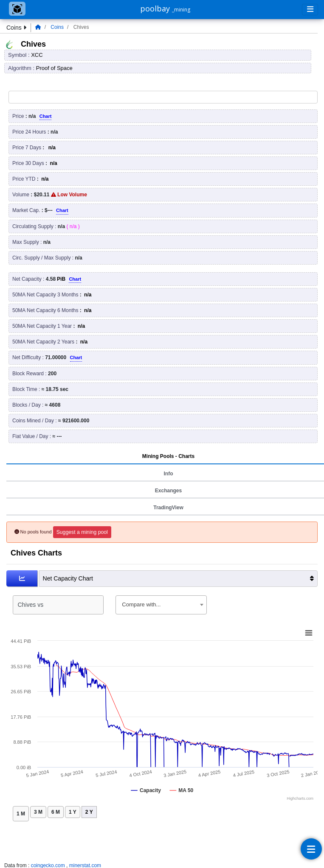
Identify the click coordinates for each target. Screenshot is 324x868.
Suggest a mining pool (82, 532)
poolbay (165, 8)
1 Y (73, 812)
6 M (56, 812)
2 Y (89, 812)
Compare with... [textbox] (141, 604)
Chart (46, 116)
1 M (21, 814)
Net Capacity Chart (178, 579)
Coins (57, 27)
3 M (38, 812)
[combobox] (161, 605)
